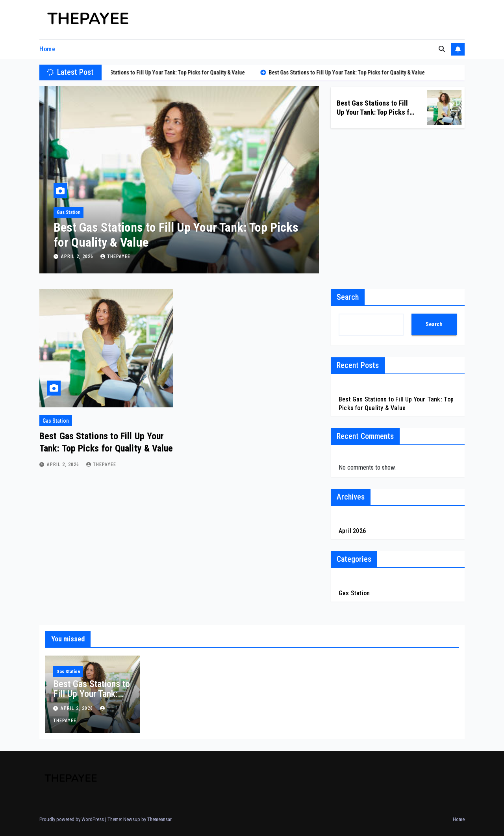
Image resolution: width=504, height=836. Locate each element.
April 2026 (352, 531)
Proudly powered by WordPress (72, 819)
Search (348, 297)
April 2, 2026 (78, 256)
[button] (442, 49)
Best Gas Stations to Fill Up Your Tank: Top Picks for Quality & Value (376, 112)
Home (47, 49)
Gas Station (69, 212)
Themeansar (159, 819)
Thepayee (115, 256)
